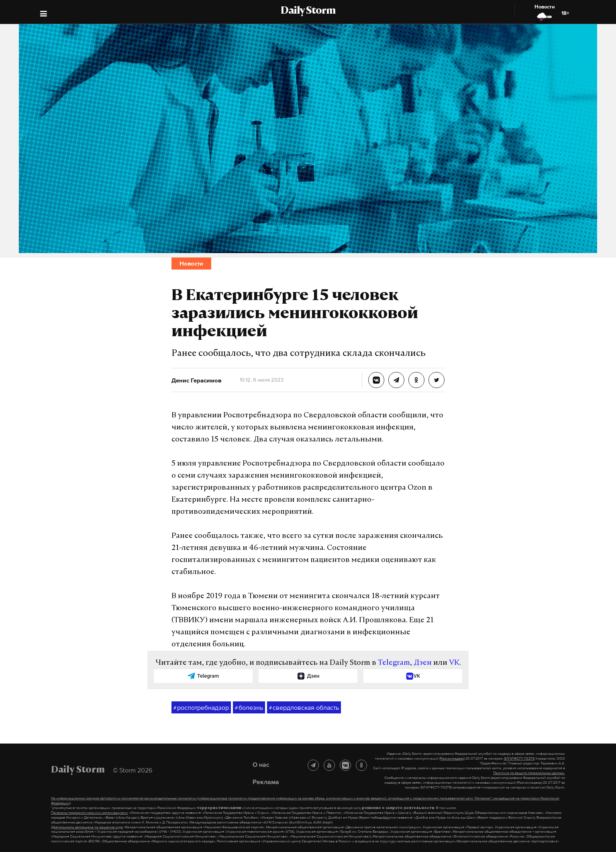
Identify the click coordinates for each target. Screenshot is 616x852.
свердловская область (304, 708)
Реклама (266, 782)
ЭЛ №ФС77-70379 (519, 758)
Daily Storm (308, 11)
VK (454, 663)
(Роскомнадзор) (452, 758)
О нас (261, 764)
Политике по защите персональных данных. (529, 773)
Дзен (423, 663)
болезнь (249, 708)
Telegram (394, 663)
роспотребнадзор (201, 708)
